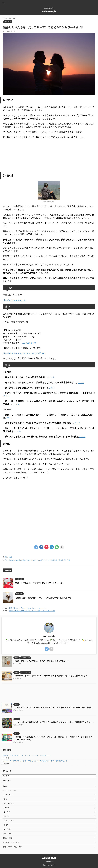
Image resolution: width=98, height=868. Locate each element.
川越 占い (11, 560)
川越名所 (18, 560)
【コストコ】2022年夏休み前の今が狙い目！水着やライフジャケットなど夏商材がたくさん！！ (54, 722)
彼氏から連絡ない (26, 560)
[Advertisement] (49, 155)
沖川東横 (60, 560)
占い (6, 560)
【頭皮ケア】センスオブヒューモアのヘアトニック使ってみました (41, 661)
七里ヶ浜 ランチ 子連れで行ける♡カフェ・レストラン (28, 608)
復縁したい (36, 560)
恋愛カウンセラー (45, 560)
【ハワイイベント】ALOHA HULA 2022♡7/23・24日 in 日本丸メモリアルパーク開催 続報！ (53, 708)
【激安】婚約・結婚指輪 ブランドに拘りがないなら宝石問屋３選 (43, 598)
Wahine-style (49, 11)
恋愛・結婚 (8, 557)
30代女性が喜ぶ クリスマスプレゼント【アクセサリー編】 (40, 583)
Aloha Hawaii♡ (49, 861)
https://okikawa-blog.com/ (15, 300)
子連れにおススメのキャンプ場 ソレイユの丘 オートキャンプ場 (32, 611)
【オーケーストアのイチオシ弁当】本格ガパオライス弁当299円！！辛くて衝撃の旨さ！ (50, 676)
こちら (52, 377)
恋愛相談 (54, 560)
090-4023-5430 (29, 343)
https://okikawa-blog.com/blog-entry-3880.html (24, 353)
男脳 (69, 560)
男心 (65, 560)
